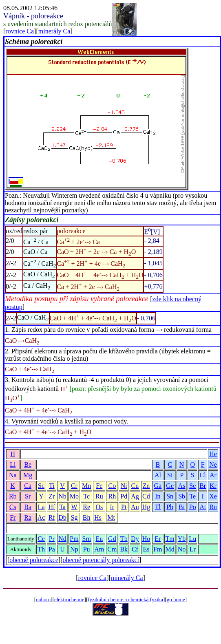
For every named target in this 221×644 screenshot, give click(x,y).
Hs (98, 517)
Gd (112, 539)
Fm (158, 549)
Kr (213, 486)
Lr (193, 549)
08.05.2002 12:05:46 (30, 8)
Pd (124, 496)
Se (192, 486)
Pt (124, 507)
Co (112, 486)
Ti (52, 486)
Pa (52, 549)
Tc (86, 496)
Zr (52, 496)
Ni (124, 486)
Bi (182, 507)
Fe (99, 486)
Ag (135, 496)
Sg (74, 517)
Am (99, 549)
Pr (52, 539)
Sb (182, 496)
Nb (62, 496)
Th (41, 549)
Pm (74, 539)
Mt (111, 517)
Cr (74, 486)
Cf (135, 549)
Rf (52, 517)
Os (99, 507)
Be (28, 464)
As (182, 486)
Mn (86, 486)
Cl (203, 475)
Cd (146, 496)
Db (62, 517)
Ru (99, 496)
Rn (213, 507)
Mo (74, 496)
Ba (28, 507)
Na (13, 475)
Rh (112, 496)
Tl (158, 507)
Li (13, 464)
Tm (170, 539)
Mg (28, 475)
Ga (158, 486)
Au (135, 507)
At (203, 507)
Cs (13, 507)
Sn (170, 496)
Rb (13, 496)
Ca (28, 486)
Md (170, 549)
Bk (124, 549)
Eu (99, 539)
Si (170, 475)
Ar (213, 475)
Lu (192, 539)
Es (146, 549)
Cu (135, 486)
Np (74, 549)
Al (158, 475)
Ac (41, 517)
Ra (28, 517)
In (158, 496)
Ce (41, 539)
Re (86, 507)
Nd (62, 539)
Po (193, 507)
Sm (87, 539)
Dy (135, 539)
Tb (124, 539)
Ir (112, 507)
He (213, 454)
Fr (13, 517)
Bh (87, 517)
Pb (170, 507)
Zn (146, 486)
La (41, 507)
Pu (87, 549)
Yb (182, 539)
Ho (146, 539)
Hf (52, 507)
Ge (170, 486)
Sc (41, 486)
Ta (62, 507)
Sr (28, 496)
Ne (213, 464)
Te (192, 496)
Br (203, 486)
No (182, 549)
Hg (146, 507)
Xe (213, 496)
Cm (112, 549)
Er (158, 539)
